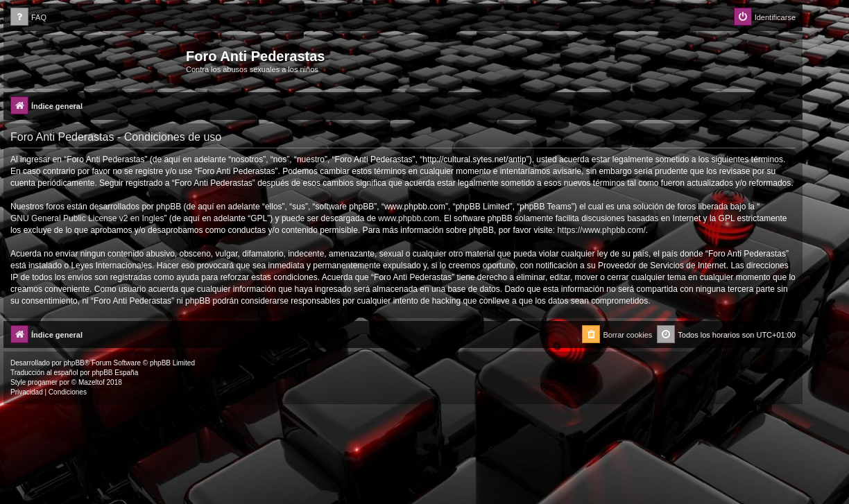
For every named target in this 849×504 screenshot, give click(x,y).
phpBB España (115, 373)
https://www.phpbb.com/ (601, 230)
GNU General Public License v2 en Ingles (87, 218)
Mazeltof (92, 382)
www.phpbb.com (409, 218)
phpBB (74, 363)
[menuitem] (28, 18)
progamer (43, 382)
